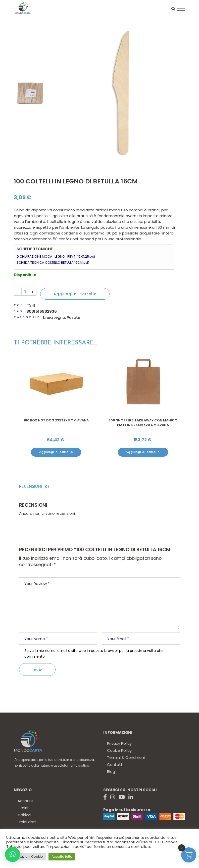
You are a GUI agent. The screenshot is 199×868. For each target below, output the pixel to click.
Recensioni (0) (34, 487)
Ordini (23, 808)
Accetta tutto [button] (62, 857)
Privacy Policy (119, 743)
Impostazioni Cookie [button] (26, 857)
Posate (74, 317)
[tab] (34, 486)
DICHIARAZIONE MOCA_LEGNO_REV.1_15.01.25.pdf (56, 257)
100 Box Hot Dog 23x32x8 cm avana (56, 420)
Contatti (115, 764)
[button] (13, 854)
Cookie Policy (119, 750)
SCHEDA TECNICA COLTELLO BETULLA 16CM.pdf (53, 263)
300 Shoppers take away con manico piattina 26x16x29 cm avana (143, 423)
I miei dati (27, 822)
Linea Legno (54, 317)
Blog (111, 772)
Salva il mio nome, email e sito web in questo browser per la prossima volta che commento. (94, 654)
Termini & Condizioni (126, 757)
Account (26, 801)
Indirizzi (24, 815)
